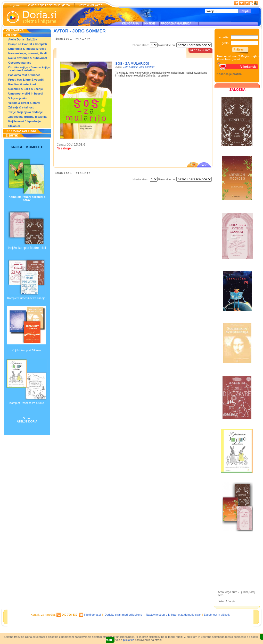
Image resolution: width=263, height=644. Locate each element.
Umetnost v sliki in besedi (26, 94)
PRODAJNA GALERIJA (176, 23)
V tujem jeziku (18, 98)
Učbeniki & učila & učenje (26, 89)
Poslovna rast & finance (24, 75)
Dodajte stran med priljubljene (124, 615)
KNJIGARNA (130, 23)
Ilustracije (229, 570)
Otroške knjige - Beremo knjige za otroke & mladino (29, 69)
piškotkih (129, 640)
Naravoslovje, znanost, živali (27, 53)
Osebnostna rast (19, 63)
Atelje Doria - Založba (23, 39)
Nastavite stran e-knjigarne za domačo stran (174, 615)
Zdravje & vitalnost (21, 107)
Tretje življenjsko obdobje (26, 112)
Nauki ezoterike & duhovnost (28, 58)
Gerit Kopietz (130, 67)
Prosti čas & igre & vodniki (26, 80)
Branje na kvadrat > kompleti (28, 44)
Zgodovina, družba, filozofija (27, 117)
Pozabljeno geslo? (229, 59)
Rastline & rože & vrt (22, 84)
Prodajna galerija (235, 564)
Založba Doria (233, 548)
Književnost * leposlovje (24, 121)
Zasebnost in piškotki (217, 615)
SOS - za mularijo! (132, 63)
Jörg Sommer (147, 67)
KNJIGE (149, 23)
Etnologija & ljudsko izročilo (27, 49)
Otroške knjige (233, 555)
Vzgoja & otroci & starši (24, 103)
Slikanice (14, 126)
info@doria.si (92, 615)
